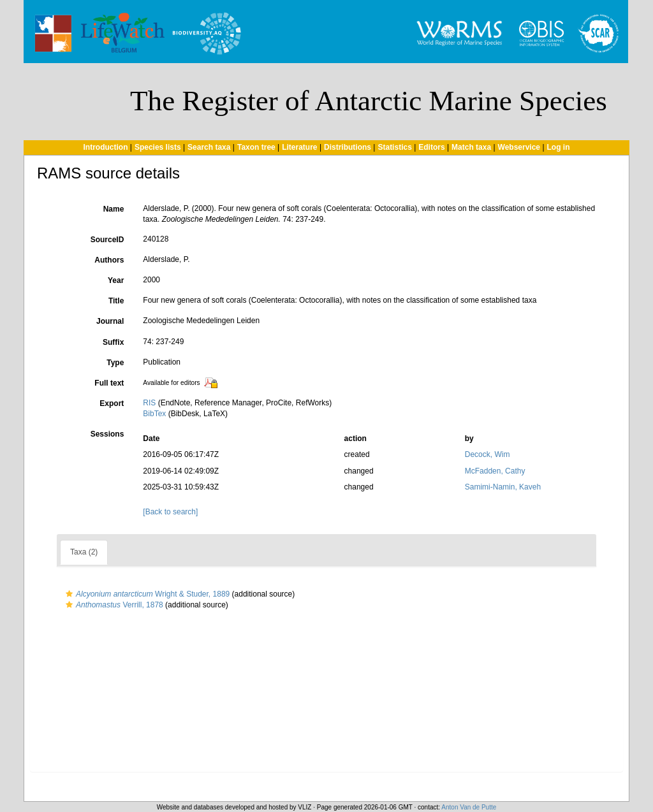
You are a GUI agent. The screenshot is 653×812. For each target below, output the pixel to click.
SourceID (107, 240)
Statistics (394, 147)
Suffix (113, 342)
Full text (109, 383)
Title (116, 301)
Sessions (107, 434)
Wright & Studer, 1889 (146, 594)
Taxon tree (256, 147)
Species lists (158, 147)
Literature (299, 147)
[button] (69, 594)
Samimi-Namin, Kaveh (503, 487)
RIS (149, 403)
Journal (110, 321)
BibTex (154, 414)
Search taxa (209, 147)
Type (115, 363)
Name (114, 209)
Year (116, 280)
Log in (559, 147)
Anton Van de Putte (469, 807)
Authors (109, 260)
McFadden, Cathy (495, 471)
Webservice (519, 147)
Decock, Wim (488, 454)
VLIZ (304, 807)
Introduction (105, 147)
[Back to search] (170, 512)
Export (112, 403)
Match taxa (471, 147)
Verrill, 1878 (113, 605)
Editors (431, 147)
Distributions (348, 147)
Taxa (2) (84, 552)
